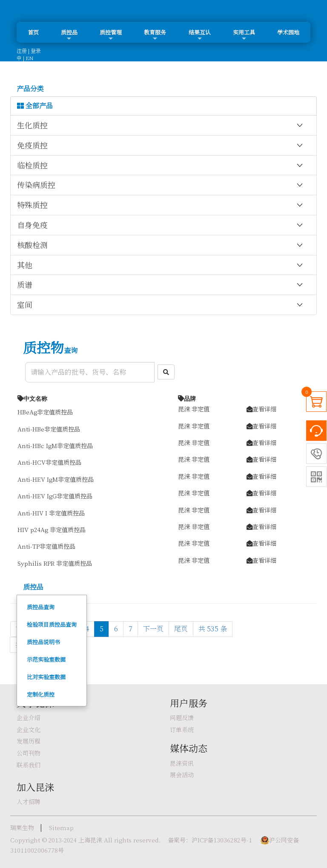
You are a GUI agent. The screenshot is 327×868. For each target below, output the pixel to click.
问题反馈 (182, 718)
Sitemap (61, 827)
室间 (161, 305)
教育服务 (155, 35)
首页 (33, 32)
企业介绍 (29, 718)
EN (30, 58)
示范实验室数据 (46, 659)
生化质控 (161, 125)
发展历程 (29, 741)
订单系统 (182, 729)
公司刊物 (29, 753)
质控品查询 (41, 607)
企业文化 (29, 729)
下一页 (153, 629)
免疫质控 (161, 145)
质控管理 (111, 35)
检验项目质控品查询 (52, 624)
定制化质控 (41, 694)
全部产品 (35, 106)
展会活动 (182, 775)
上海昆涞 (90, 840)
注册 (22, 51)
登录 (36, 51)
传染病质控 (161, 185)
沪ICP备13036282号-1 (222, 840)
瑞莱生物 (22, 827)
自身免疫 (161, 225)
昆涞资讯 (182, 763)
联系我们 (29, 765)
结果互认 (200, 35)
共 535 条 (213, 629)
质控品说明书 (43, 642)
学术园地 (288, 32)
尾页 (181, 629)
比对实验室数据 (46, 677)
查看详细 (261, 409)
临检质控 (161, 165)
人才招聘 (29, 801)
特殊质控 (161, 205)
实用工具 (244, 35)
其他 (161, 265)
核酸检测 (161, 245)
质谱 (161, 285)
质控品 (69, 35)
